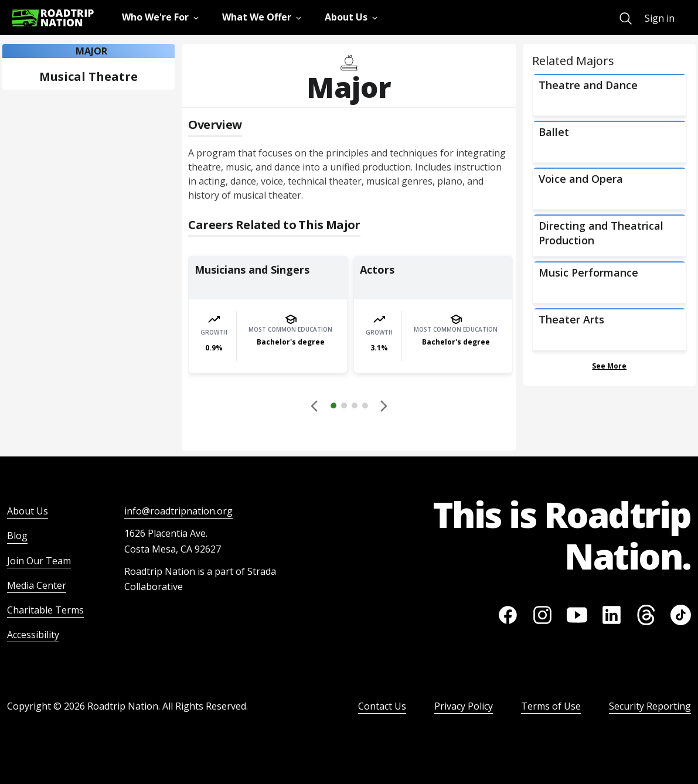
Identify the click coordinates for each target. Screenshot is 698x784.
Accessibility (33, 635)
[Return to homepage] (53, 18)
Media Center (37, 585)
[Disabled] (315, 405)
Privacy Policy (464, 706)
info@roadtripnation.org (178, 511)
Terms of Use (551, 706)
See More (609, 366)
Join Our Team (39, 561)
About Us (28, 511)
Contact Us (382, 706)
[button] (349, 407)
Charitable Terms (45, 610)
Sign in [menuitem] (660, 18)
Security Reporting (650, 706)
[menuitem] (626, 18)
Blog (17, 536)
